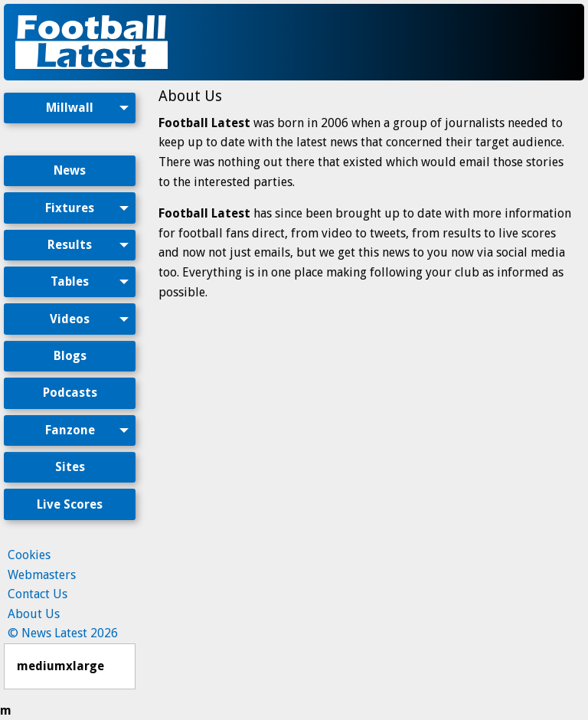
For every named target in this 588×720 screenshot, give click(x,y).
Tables (70, 281)
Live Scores (70, 504)
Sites (70, 467)
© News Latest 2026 (63, 633)
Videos (70, 319)
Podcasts (70, 393)
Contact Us (38, 594)
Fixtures (70, 208)
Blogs (70, 356)
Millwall (70, 108)
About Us (34, 614)
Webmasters (42, 575)
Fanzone (70, 430)
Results (70, 245)
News (70, 170)
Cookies (29, 555)
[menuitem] (70, 121)
